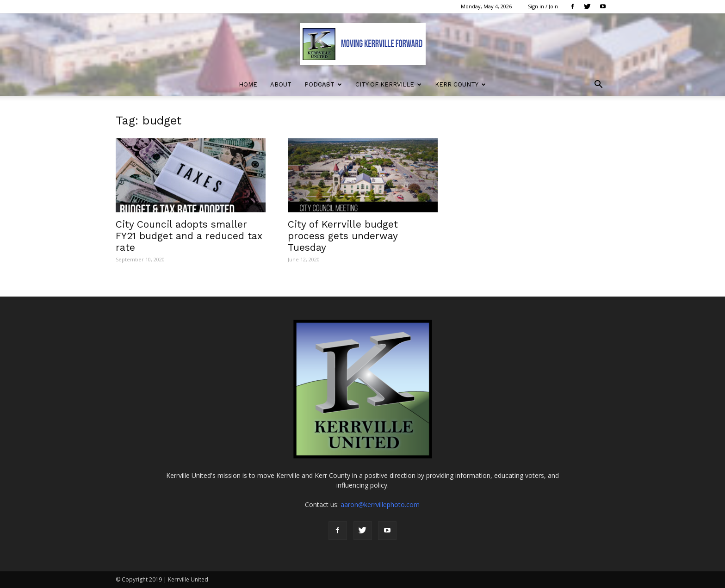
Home (248, 84)
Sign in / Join (543, 6)
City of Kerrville (388, 84)
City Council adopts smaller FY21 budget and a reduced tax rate (189, 236)
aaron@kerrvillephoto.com (380, 504)
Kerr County (460, 84)
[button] (599, 85)
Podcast (323, 84)
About (281, 84)
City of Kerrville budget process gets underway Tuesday (343, 236)
